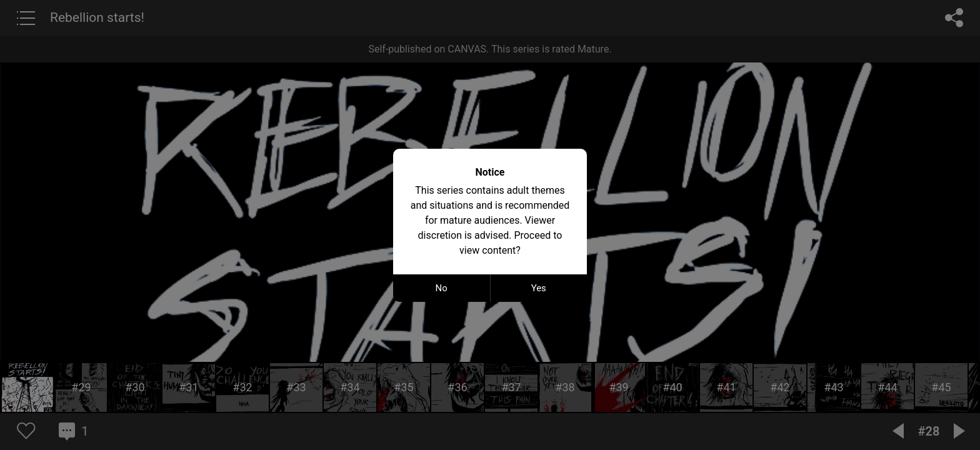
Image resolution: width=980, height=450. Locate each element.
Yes (539, 288)
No (442, 288)
